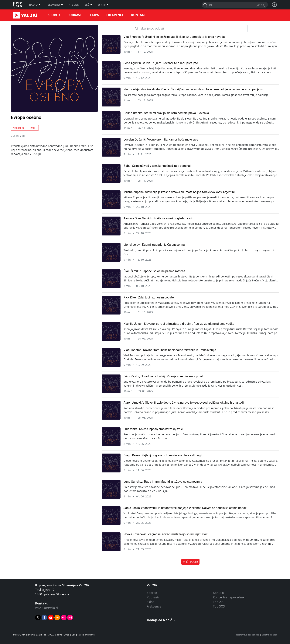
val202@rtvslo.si (47, 608)
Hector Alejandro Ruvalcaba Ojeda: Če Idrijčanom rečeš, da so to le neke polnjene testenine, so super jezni (193, 89)
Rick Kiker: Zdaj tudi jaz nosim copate (149, 297)
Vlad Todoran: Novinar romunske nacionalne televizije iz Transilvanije (170, 350)
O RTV (103, 5)
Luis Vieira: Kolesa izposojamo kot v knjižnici (154, 429)
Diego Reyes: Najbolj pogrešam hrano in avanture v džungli (163, 455)
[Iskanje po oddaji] (190, 28)
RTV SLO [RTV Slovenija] (18, 5)
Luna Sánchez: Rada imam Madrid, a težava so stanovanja (163, 482)
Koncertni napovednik (229, 597)
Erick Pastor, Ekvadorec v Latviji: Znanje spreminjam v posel (163, 376)
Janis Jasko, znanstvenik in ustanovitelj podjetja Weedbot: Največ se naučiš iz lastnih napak (185, 508)
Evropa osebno (26, 117)
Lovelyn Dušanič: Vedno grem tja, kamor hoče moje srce (161, 139)
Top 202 (219, 602)
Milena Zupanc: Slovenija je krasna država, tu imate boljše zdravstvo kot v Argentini (179, 192)
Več (88, 5)
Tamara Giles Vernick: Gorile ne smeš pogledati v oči (158, 218)
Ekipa (94, 15)
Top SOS (219, 606)
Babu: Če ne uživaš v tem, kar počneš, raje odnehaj (157, 166)
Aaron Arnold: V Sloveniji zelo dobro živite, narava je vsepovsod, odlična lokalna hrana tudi (184, 403)
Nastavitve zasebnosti (248, 635)
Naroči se (19, 128)
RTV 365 (74, 5)
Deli (32, 128)
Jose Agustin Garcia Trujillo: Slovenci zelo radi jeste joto (161, 63)
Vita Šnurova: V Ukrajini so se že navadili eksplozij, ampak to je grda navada (174, 37)
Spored (54, 15)
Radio (35, 5)
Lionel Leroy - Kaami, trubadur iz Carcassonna (154, 245)
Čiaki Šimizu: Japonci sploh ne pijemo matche (154, 271)
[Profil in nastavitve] (275, 5)
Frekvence (115, 15)
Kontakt (138, 15)
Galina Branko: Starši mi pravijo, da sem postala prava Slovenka (166, 113)
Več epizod (190, 562)
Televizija (55, 5)
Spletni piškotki (270, 635)
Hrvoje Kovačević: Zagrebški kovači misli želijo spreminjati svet (165, 534)
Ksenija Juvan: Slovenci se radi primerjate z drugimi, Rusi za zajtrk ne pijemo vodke (179, 324)
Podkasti (75, 15)
